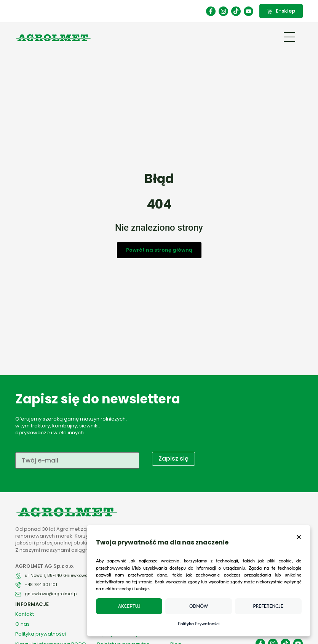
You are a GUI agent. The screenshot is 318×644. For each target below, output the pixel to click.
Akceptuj (133, 606)
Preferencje (269, 606)
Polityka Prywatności (201, 624)
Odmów (201, 606)
